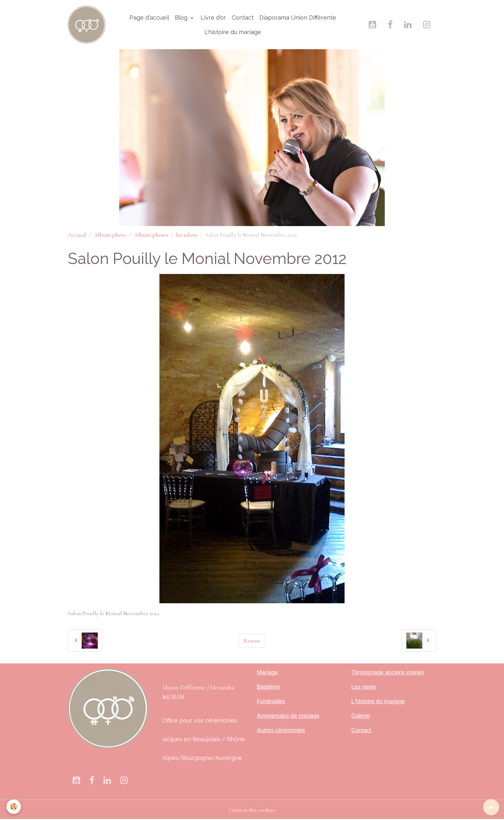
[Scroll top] (491, 807)
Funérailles (271, 701)
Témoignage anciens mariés (388, 672)
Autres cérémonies (281, 730)
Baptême (268, 687)
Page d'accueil (149, 18)
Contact (243, 18)
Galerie (361, 716)
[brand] (87, 25)
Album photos (151, 235)
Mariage (267, 672)
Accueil (77, 235)
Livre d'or (213, 18)
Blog (182, 18)
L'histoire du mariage (233, 32)
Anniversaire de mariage (288, 716)
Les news (364, 687)
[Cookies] (14, 807)
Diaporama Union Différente (298, 18)
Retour (252, 641)
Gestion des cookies (252, 810)
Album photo (110, 235)
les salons (187, 235)
